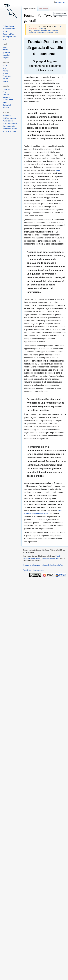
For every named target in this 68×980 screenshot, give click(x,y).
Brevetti (5, 79)
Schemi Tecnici (8, 100)
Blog (4, 68)
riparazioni (6, 53)
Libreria (5, 81)
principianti (6, 55)
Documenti (6, 97)
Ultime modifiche (9, 34)
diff (30, 31)
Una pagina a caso (9, 37)
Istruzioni (6, 95)
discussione (33, 29)
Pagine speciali (8, 121)
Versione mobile (39, 570)
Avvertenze (27, 570)
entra (65, 3)
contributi (42, 29)
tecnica (5, 50)
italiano (59, 3)
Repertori (6, 108)
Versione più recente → (46, 32)
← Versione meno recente (41, 31)
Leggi (42, 14)
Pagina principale (9, 26)
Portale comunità (9, 29)
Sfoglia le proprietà (9, 131)
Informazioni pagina (10, 129)
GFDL (58, 170)
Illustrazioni (7, 105)
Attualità (5, 31)
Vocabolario (7, 76)
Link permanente (9, 126)
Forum (5, 66)
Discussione (43, 9)
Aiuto (4, 39)
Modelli (5, 73)
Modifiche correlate (9, 118)
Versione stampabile (10, 123)
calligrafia (6, 58)
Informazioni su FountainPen (52, 565)
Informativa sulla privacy (32, 565)
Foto (4, 92)
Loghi (5, 103)
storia (5, 47)
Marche (5, 71)
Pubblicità (6, 89)
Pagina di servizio (30, 9)
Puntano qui (7, 116)
